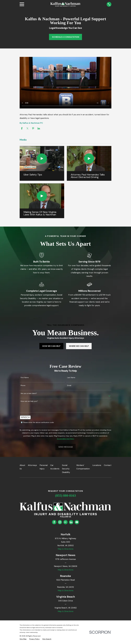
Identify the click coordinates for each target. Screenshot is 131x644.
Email (69, 385)
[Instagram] (60, 522)
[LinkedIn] (71, 522)
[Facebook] (54, 522)
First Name (25, 378)
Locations (97, 465)
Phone (23, 385)
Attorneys (32, 465)
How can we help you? (29, 401)
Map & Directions (66, 549)
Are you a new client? (29, 393)
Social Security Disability (66, 469)
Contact (108, 465)
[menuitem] (23, 639)
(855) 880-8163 (65, 495)
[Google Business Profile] (65, 522)
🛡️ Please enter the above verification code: (37, 422)
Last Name (71, 378)
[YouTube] (77, 522)
